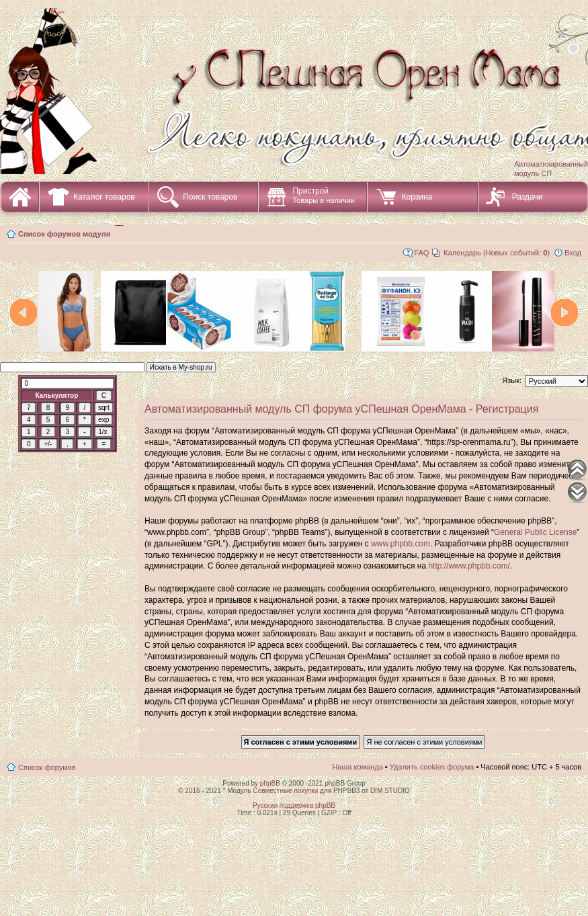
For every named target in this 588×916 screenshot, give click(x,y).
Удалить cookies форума (432, 767)
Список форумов (47, 767)
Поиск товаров (210, 197)
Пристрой (324, 195)
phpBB (270, 783)
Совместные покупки (285, 791)
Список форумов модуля (64, 234)
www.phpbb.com (401, 544)
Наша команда (357, 767)
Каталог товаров (104, 197)
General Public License (535, 532)
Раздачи (528, 197)
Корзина (417, 197)
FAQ (421, 253)
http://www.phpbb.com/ (469, 566)
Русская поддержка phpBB (294, 805)
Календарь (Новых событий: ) (497, 253)
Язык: (512, 380)
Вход (573, 253)
